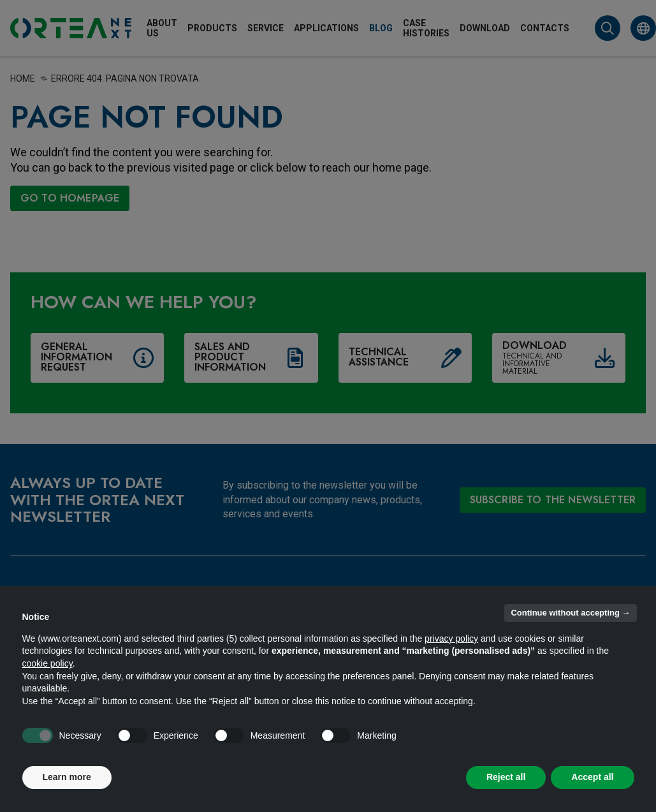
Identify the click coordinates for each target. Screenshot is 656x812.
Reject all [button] (506, 777)
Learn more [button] (67, 777)
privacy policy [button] (451, 639)
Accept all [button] (592, 777)
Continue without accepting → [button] (570, 613)
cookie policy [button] (47, 663)
